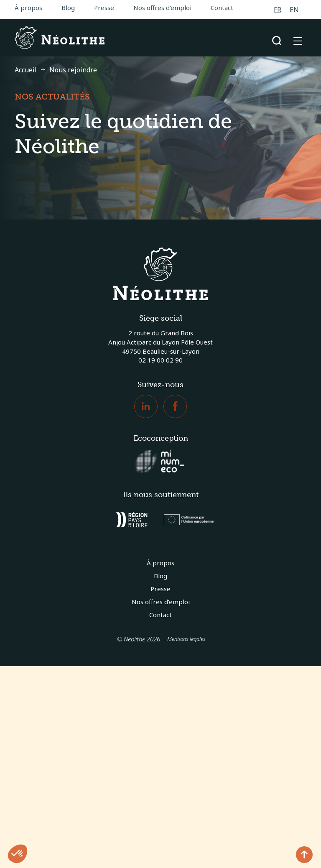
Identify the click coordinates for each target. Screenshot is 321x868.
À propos (28, 8)
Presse (104, 8)
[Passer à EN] (294, 9)
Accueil (26, 70)
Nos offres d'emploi (162, 8)
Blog (68, 8)
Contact (222, 8)
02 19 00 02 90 (160, 360)
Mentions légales (186, 639)
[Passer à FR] (278, 9)
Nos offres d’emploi (161, 602)
